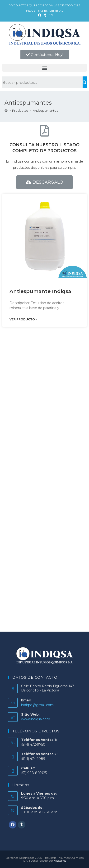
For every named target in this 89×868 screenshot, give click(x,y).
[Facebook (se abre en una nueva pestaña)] (40, 15)
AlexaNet (60, 861)
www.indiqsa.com (36, 719)
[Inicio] (6, 111)
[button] (45, 55)
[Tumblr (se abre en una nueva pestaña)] (45, 15)
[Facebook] (13, 825)
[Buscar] (85, 82)
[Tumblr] (22, 825)
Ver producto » (23, 319)
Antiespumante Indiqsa (40, 291)
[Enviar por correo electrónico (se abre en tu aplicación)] (50, 15)
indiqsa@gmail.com (37, 705)
